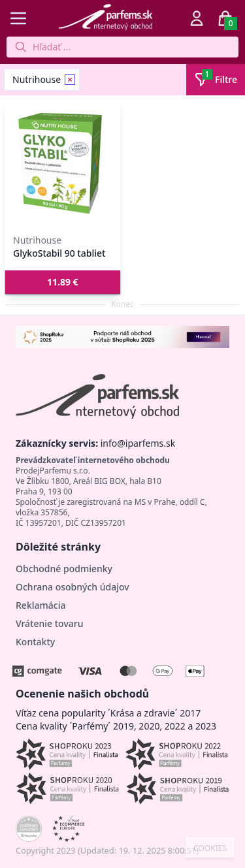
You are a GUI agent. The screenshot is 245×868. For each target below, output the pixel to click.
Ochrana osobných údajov (73, 587)
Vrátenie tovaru (49, 623)
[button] (63, 282)
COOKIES (210, 848)
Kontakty (35, 642)
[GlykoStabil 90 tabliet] (63, 163)
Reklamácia (41, 605)
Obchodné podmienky (64, 569)
